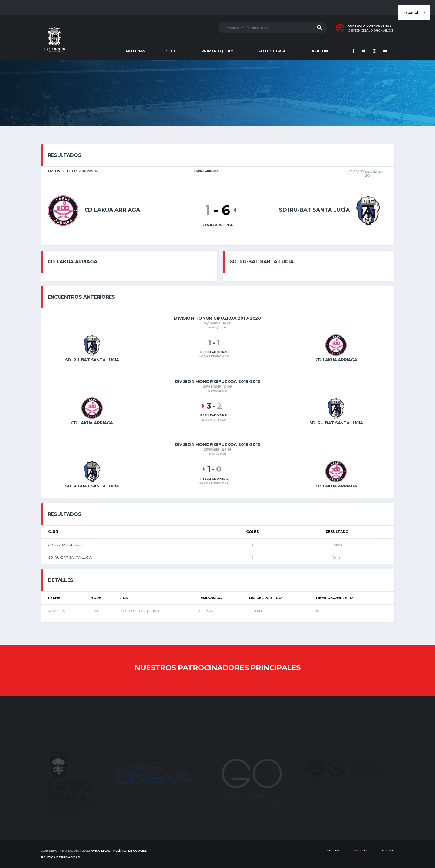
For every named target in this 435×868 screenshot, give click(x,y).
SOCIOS (387, 850)
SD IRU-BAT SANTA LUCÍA (70, 557)
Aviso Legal (101, 851)
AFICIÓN (320, 51)
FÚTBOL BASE (272, 51)
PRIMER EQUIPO (218, 51)
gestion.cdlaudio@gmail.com (371, 31)
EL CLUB (333, 850)
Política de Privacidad (61, 857)
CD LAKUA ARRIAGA (65, 545)
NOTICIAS (136, 51)
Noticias (360, 850)
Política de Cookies (130, 851)
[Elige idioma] (414, 12)
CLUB (171, 51)
